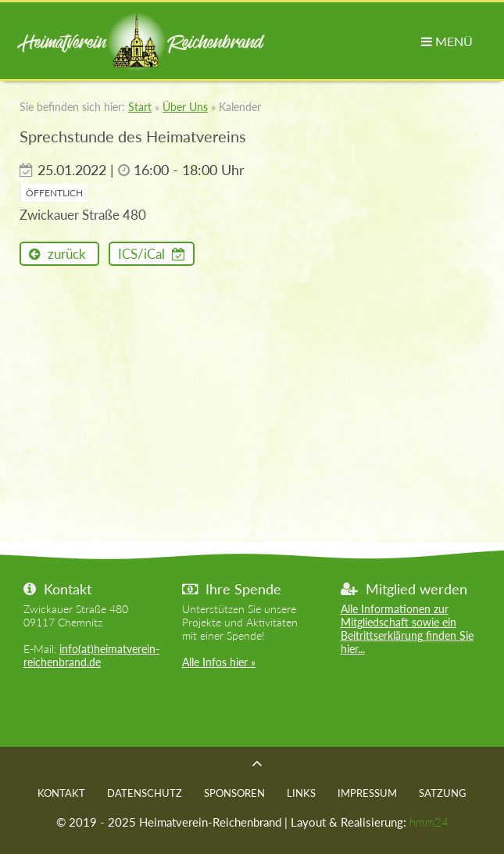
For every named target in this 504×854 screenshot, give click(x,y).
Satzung (443, 793)
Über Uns (185, 107)
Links (301, 793)
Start (140, 107)
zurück (65, 254)
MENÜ (447, 41)
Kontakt (61, 793)
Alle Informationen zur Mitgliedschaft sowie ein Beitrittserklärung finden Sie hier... (407, 629)
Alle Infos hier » (219, 662)
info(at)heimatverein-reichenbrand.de (91, 655)
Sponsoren (234, 793)
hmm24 (429, 822)
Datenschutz (145, 793)
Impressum (367, 793)
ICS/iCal (143, 254)
